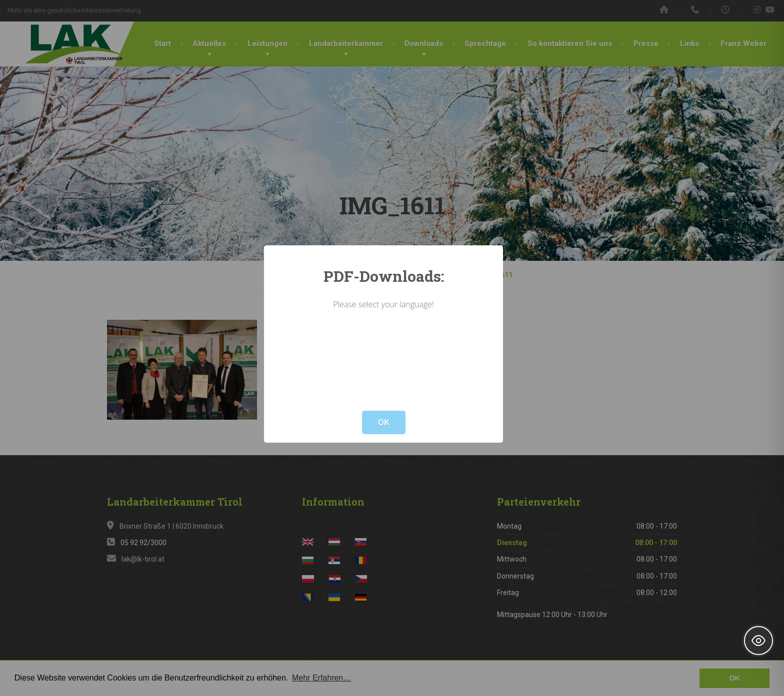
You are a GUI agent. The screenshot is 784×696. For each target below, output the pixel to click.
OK (384, 422)
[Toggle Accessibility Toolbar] (758, 641)
